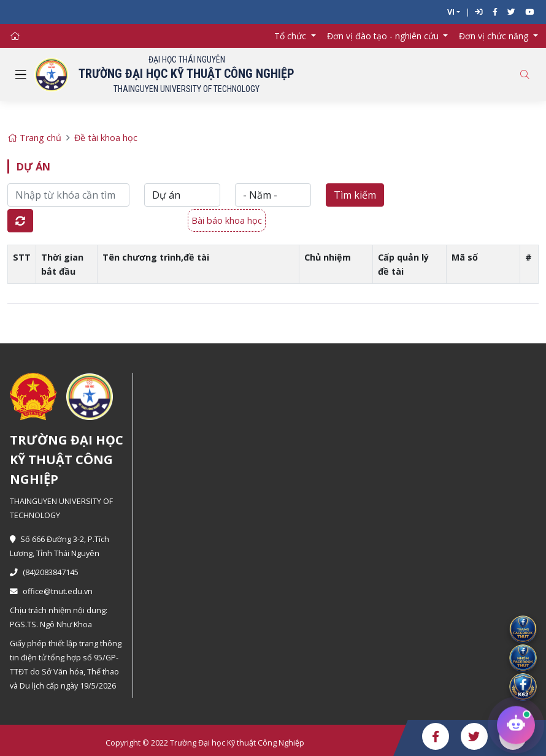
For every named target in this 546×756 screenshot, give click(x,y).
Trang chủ (34, 138)
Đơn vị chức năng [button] (495, 36)
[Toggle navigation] (21, 75)
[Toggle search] (525, 74)
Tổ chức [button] (291, 36)
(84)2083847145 (44, 572)
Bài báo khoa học (227, 220)
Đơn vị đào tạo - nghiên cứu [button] (384, 36)
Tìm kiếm (355, 195)
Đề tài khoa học (106, 138)
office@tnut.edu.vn (51, 591)
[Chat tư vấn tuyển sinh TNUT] (516, 725)
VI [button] (451, 12)
